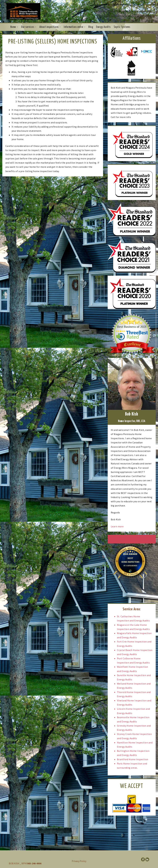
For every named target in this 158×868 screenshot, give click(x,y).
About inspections (50, 27)
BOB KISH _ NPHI (18, 863)
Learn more (117, 526)
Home (14, 27)
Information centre (75, 27)
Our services (29, 27)
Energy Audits (103, 27)
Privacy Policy (79, 861)
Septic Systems (122, 27)
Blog (91, 27)
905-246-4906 (128, 6)
